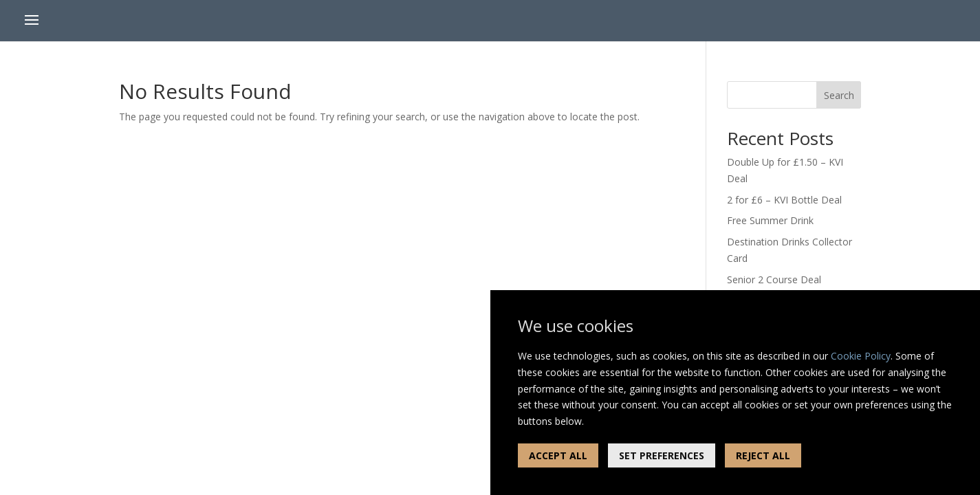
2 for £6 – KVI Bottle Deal (784, 200)
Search (839, 95)
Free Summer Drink (770, 220)
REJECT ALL (763, 455)
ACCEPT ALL (558, 455)
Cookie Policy (861, 356)
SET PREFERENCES (662, 455)
